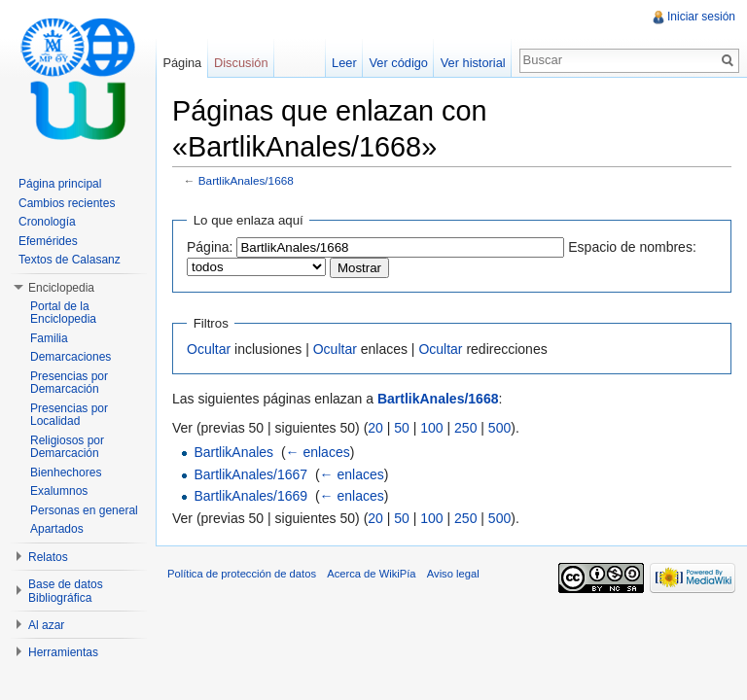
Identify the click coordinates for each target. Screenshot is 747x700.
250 (465, 428)
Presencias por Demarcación (69, 383)
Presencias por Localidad (69, 415)
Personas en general (84, 510)
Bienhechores (66, 472)
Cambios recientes (67, 203)
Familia (49, 338)
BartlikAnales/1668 (246, 180)
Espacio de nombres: (632, 247)
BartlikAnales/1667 (250, 474)
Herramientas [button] (63, 652)
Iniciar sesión (701, 17)
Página (182, 63)
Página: (210, 247)
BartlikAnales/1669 (250, 496)
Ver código (398, 63)
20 (375, 428)
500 (499, 428)
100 (431, 428)
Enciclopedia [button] (61, 288)
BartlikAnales (233, 452)
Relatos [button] (48, 557)
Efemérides (48, 241)
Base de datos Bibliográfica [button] (66, 591)
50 (402, 428)
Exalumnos (59, 491)
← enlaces (318, 452)
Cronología (47, 222)
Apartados (57, 529)
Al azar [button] (46, 625)
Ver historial (473, 63)
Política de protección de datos (242, 574)
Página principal (60, 184)
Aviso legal (453, 574)
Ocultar (209, 349)
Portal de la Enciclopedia (63, 313)
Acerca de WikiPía (371, 574)
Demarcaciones (71, 357)
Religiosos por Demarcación (67, 447)
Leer (344, 63)
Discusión (241, 63)
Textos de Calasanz (70, 260)
